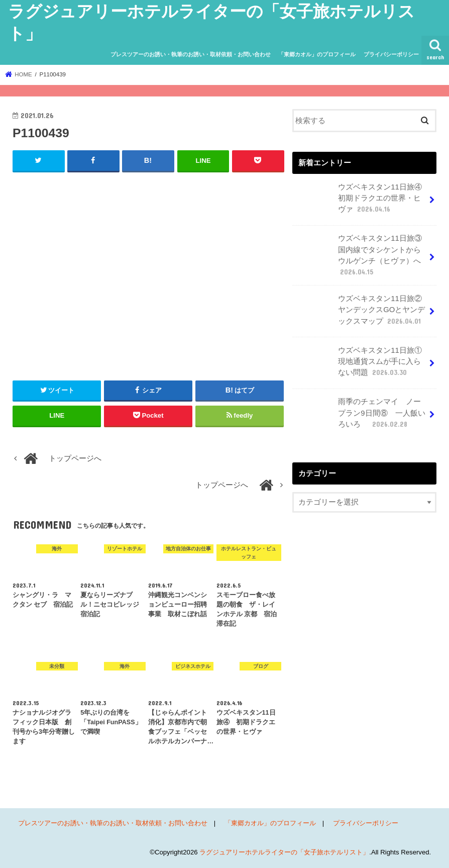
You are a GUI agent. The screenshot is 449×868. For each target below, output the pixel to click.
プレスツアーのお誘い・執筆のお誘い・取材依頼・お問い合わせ (191, 54)
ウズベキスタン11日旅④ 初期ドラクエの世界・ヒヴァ (362, 201)
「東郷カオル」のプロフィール (317, 54)
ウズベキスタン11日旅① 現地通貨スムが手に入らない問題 (362, 365)
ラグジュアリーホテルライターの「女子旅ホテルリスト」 (284, 852)
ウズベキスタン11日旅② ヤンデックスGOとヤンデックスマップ (362, 313)
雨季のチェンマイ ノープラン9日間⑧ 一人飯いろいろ (360, 416)
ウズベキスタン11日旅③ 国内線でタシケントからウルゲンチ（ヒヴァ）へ (362, 255)
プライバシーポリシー (391, 54)
